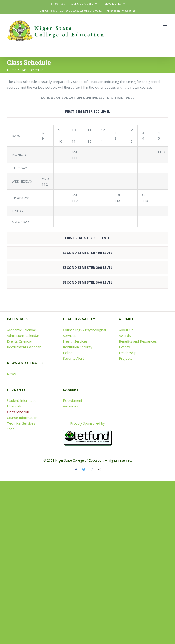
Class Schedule (18, 412)
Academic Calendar (22, 330)
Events (124, 347)
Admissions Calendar (23, 335)
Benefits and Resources (138, 341)
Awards (125, 335)
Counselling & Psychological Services (84, 333)
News (11, 374)
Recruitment (73, 400)
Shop (11, 429)
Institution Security (78, 347)
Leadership (128, 353)
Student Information (23, 400)
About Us (126, 330)
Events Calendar (20, 341)
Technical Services (21, 423)
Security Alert (73, 358)
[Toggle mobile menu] (166, 25)
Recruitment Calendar (24, 347)
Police (68, 353)
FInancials (14, 406)
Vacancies (71, 406)
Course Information (22, 418)
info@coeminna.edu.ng (121, 11)
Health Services (75, 341)
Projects (126, 358)
